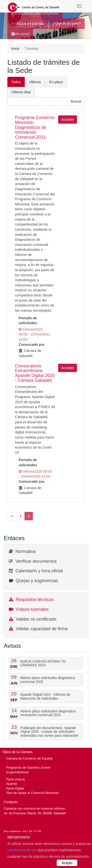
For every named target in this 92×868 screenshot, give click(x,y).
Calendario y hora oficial (39, 571)
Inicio (15, 49)
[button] (76, 101)
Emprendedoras (17, 772)
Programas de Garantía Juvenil (28, 768)
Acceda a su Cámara (28, 24)
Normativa (26, 551)
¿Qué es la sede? (67, 24)
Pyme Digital (15, 788)
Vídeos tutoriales (32, 609)
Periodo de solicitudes (28, 321)
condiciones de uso (22, 850)
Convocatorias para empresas (35, 13)
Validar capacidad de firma (42, 629)
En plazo (56, 82)
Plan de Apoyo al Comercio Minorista (32, 793)
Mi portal (20, 34)
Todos (16, 82)
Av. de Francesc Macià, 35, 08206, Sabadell (35, 813)
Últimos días (21, 92)
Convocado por (32, 345)
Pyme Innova (15, 779)
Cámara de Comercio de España (29, 758)
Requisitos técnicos (35, 600)
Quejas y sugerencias (37, 581)
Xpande (12, 784)
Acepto (67, 863)
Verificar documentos (36, 561)
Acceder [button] (68, 120)
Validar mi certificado (36, 619)
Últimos (35, 82)
